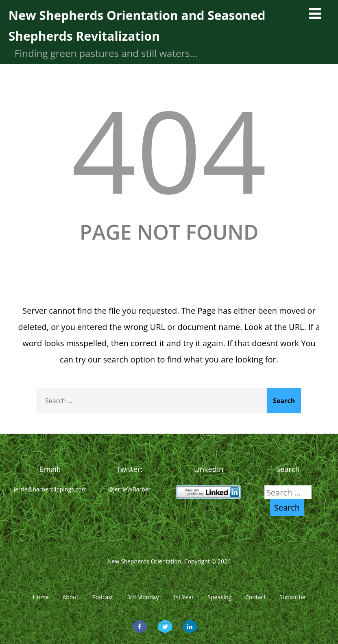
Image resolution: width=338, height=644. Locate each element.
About (70, 597)
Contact (255, 597)
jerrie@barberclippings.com (50, 489)
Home (41, 597)
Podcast (102, 597)
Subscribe (292, 597)
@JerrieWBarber (130, 489)
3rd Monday (143, 597)
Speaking (219, 597)
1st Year (183, 597)
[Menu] (315, 13)
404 (169, 150)
